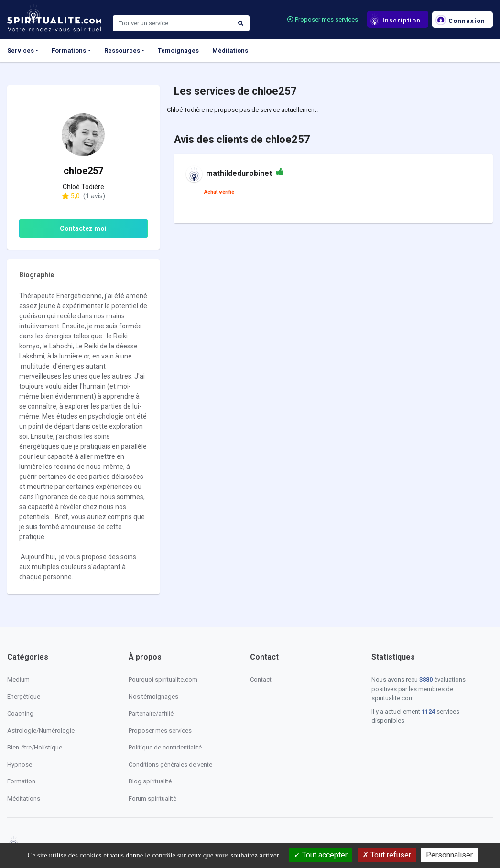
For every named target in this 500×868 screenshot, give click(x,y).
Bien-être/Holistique (35, 747)
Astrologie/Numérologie (41, 731)
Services (21, 50)
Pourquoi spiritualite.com (163, 679)
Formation (21, 781)
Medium (18, 679)
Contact (261, 679)
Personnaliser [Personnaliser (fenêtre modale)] (449, 855)
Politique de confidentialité (165, 747)
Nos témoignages (153, 697)
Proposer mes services (323, 19)
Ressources (122, 50)
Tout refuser (387, 855)
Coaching (20, 713)
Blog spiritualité (150, 781)
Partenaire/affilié (151, 713)
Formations (69, 50)
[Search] (173, 23)
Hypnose (20, 765)
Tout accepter (321, 855)
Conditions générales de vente (170, 765)
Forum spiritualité (152, 798)
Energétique (24, 697)
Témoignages (178, 50)
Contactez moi (83, 228)
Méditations (230, 50)
